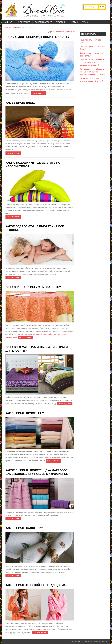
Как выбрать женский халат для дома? (36, 585)
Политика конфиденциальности (95, 641)
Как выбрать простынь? (25, 413)
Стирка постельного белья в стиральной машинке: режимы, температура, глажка (93, 72)
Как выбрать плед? (20, 103)
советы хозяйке (43, 22)
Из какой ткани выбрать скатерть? (33, 287)
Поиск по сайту (75, 641)
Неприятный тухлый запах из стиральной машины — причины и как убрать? (92, 62)
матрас (74, 22)
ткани (85, 22)
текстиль (61, 22)
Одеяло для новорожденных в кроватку (37, 37)
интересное (24, 22)
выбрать (9, 22)
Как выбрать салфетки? (24, 528)
